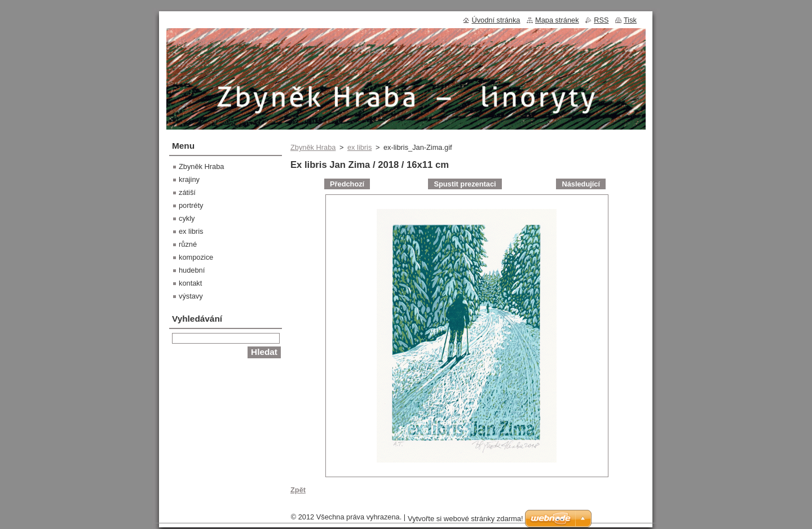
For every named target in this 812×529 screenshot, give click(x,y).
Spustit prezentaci (465, 184)
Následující (581, 184)
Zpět (298, 490)
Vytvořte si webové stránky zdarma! (465, 519)
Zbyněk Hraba (313, 147)
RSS (601, 20)
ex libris (359, 147)
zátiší (187, 192)
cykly (187, 218)
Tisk (630, 20)
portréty (191, 205)
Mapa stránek (557, 20)
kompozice (196, 257)
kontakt (190, 283)
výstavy (191, 296)
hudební (192, 270)
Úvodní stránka (496, 20)
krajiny (189, 179)
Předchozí (347, 184)
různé (188, 244)
